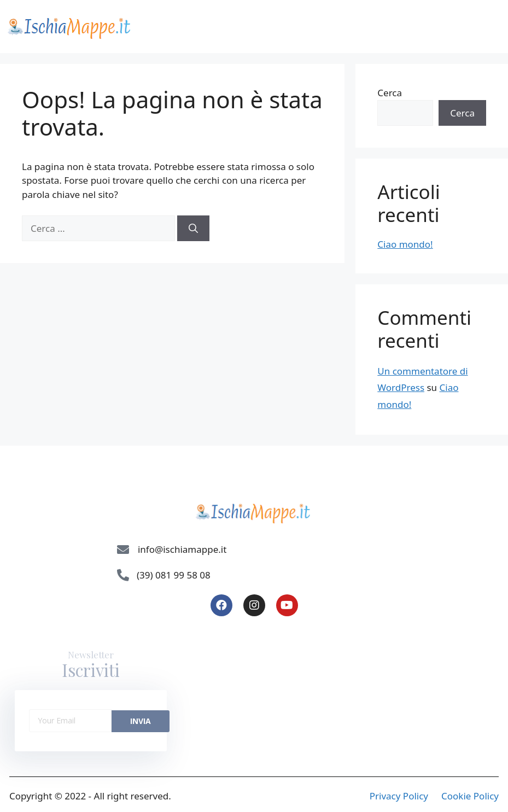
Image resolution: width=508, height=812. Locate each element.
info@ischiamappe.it (182, 549)
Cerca (390, 93)
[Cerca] (193, 229)
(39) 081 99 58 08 (174, 575)
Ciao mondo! (405, 244)
